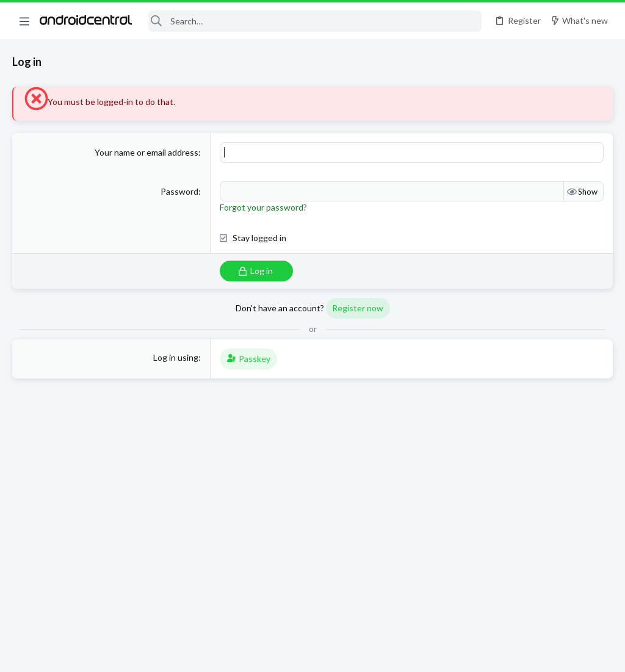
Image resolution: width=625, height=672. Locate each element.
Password (179, 191)
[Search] (315, 21)
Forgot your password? (263, 207)
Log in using (176, 357)
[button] (24, 21)
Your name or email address (146, 152)
